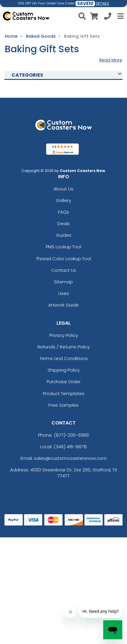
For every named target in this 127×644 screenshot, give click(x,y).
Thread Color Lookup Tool (63, 259)
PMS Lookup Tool (63, 247)
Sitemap (63, 282)
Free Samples (63, 405)
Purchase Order (64, 382)
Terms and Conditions (64, 358)
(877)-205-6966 (71, 435)
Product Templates (64, 393)
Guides (64, 235)
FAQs (63, 212)
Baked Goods (41, 36)
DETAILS (102, 3)
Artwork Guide (63, 305)
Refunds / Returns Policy (64, 347)
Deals (64, 224)
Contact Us (64, 270)
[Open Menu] (120, 16)
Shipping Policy (64, 370)
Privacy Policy (64, 335)
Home (11, 36)
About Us (63, 189)
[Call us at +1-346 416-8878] (108, 17)
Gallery (63, 200)
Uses (64, 293)
